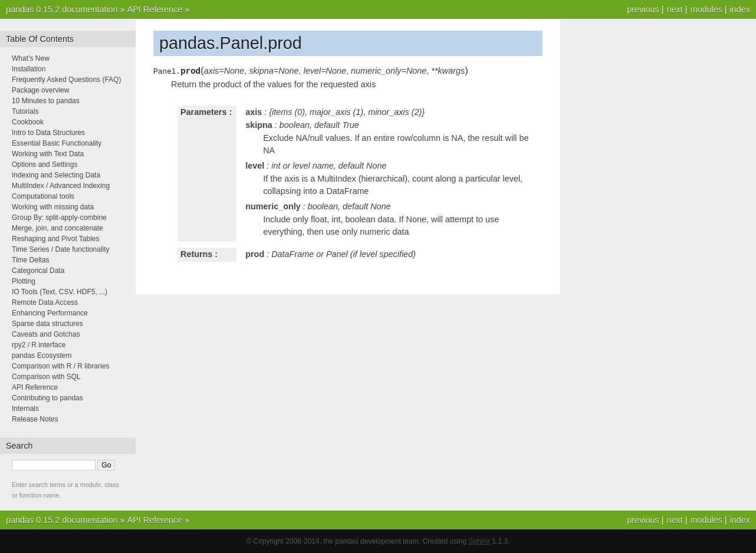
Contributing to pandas (47, 398)
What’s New (31, 58)
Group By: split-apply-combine (59, 218)
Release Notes (35, 419)
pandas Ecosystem (42, 355)
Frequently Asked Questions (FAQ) (66, 80)
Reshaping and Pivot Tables (56, 239)
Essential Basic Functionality (57, 143)
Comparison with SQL (46, 377)
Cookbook (28, 122)
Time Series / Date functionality (61, 249)
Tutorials (25, 111)
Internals (25, 409)
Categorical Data (38, 271)
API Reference (155, 9)
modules (706, 9)
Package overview (40, 90)
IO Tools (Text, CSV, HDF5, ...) (60, 292)
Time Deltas (31, 260)
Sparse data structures (47, 324)
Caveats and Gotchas (46, 334)
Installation (29, 69)
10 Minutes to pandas (46, 101)
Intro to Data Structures (48, 133)
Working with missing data (53, 207)
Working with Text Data (48, 154)
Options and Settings (45, 164)
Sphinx (480, 541)
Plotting (24, 281)
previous (643, 9)
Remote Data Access (45, 302)
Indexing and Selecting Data (56, 175)
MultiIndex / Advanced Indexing (61, 186)
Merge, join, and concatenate (57, 228)
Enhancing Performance (50, 313)
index (740, 9)
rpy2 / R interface (39, 345)
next (674, 9)
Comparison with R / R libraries (60, 366)
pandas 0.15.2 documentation (62, 9)
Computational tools (43, 196)
